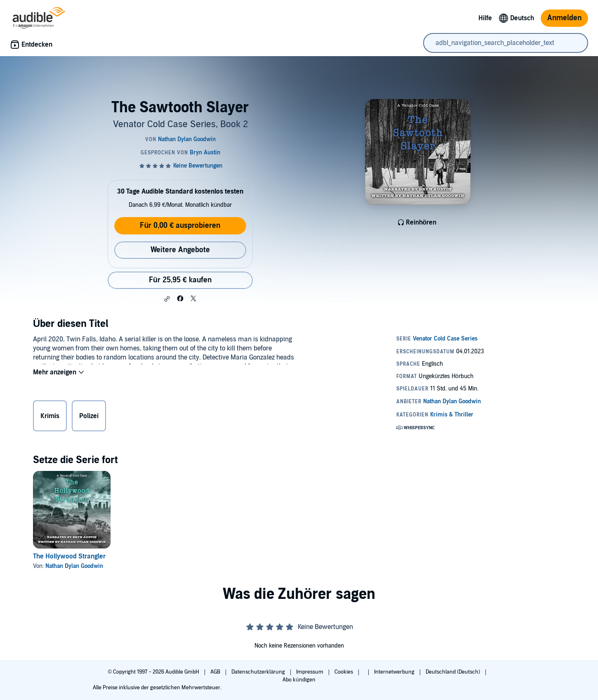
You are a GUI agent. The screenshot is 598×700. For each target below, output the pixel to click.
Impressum (310, 672)
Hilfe (485, 18)
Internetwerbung (395, 672)
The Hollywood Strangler (69, 556)
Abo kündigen (299, 680)
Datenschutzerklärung (259, 672)
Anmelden (564, 18)
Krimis (50, 418)
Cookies (344, 672)
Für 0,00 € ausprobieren (180, 226)
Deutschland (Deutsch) (453, 672)
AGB (216, 672)
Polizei (89, 418)
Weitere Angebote (180, 250)
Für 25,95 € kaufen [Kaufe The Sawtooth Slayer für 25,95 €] (180, 280)
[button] (167, 299)
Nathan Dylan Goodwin (74, 566)
